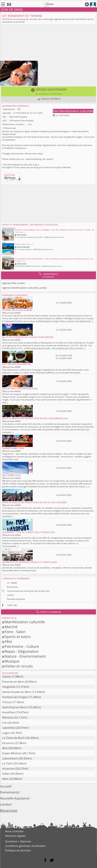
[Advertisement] (48, 43)
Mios (5, 779)
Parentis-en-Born (13, 682)
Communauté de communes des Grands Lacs (28, 591)
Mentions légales (15, 836)
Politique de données (18, 850)
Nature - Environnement (25, 656)
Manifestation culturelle (76, 111)
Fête (56, 111)
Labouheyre (10, 758)
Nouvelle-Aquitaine (16, 599)
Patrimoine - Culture (22, 646)
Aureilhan (9, 712)
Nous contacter (14, 831)
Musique (12, 661)
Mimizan (8, 717)
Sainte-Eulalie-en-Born (17, 692)
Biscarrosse (12, 587)
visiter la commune (48, 612)
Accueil (5, 786)
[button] (48, 91)
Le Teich (8, 763)
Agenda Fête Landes (14, 283)
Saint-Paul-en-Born (15, 707)
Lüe (5, 723)
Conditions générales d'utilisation (25, 846)
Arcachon (8, 769)
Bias (5, 748)
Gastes (7, 676)
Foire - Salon (15, 632)
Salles (6, 774)
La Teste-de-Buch (13, 738)
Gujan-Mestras (12, 753)
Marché (11, 627)
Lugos (6, 733)
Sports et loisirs (18, 637)
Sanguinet (9, 687)
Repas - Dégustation (22, 651)
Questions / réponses (18, 841)
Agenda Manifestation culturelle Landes (24, 288)
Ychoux (7, 702)
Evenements (9, 792)
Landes (10, 595)
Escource (8, 743)
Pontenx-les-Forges (15, 697)
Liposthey (9, 728)
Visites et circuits (19, 666)
